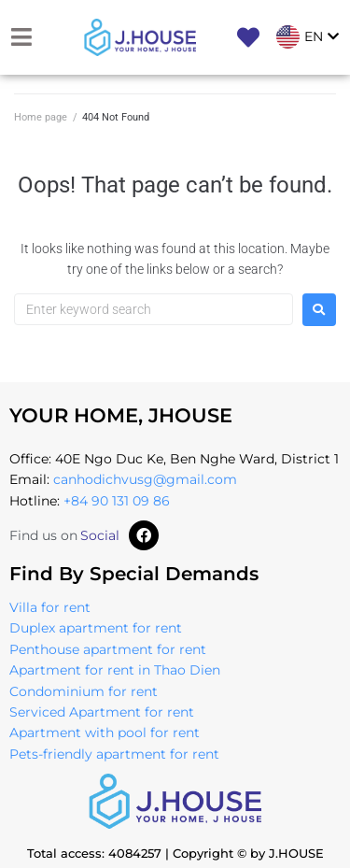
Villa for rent (50, 607)
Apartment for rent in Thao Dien (115, 670)
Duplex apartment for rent (96, 628)
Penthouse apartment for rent (108, 649)
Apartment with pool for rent (105, 733)
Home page (41, 117)
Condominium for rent (84, 691)
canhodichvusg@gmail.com (145, 479)
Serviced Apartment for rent (102, 712)
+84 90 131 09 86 (117, 501)
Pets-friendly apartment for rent (114, 754)
